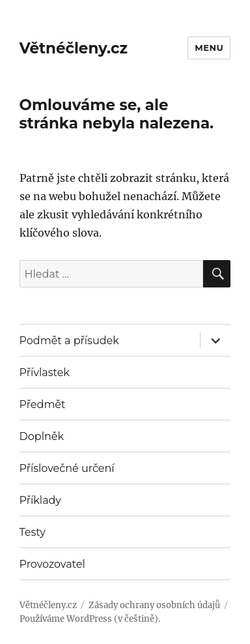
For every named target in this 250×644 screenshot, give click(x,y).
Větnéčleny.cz (74, 48)
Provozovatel (52, 564)
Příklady (41, 500)
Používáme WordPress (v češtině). (90, 619)
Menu (209, 48)
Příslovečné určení (67, 468)
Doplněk (42, 436)
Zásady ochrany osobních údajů (154, 605)
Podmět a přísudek (69, 341)
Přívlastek (45, 373)
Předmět (43, 404)
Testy (33, 532)
